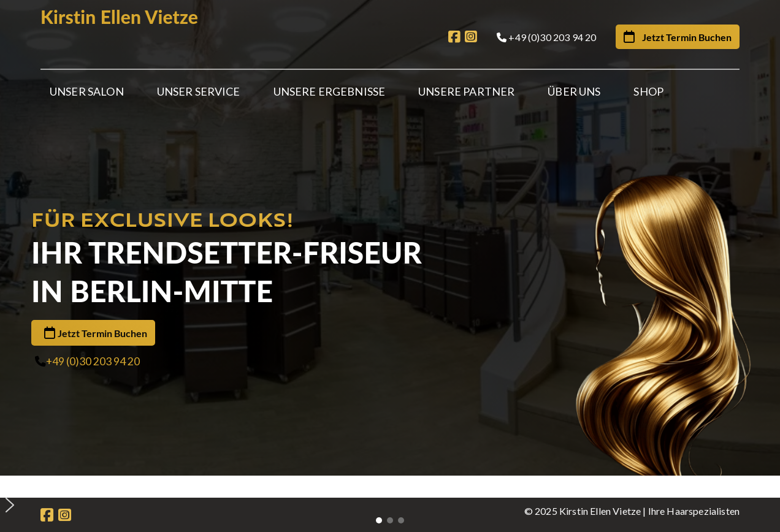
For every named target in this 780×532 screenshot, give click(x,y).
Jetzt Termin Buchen (102, 288)
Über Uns (574, 91)
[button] (395, 395)
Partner (210, 454)
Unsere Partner (466, 91)
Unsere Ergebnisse (330, 91)
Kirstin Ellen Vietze (119, 17)
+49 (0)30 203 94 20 (93, 316)
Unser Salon (87, 91)
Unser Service (199, 91)
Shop (648, 91)
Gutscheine (345, 454)
